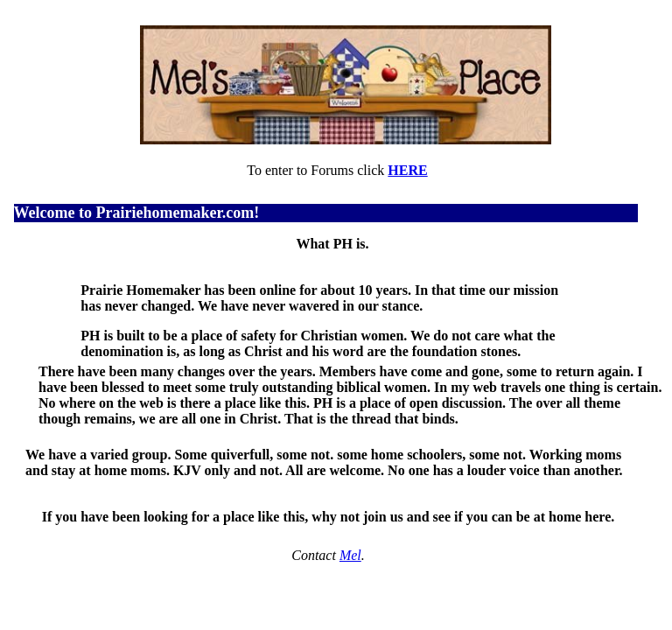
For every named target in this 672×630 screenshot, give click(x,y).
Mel (350, 555)
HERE (407, 170)
